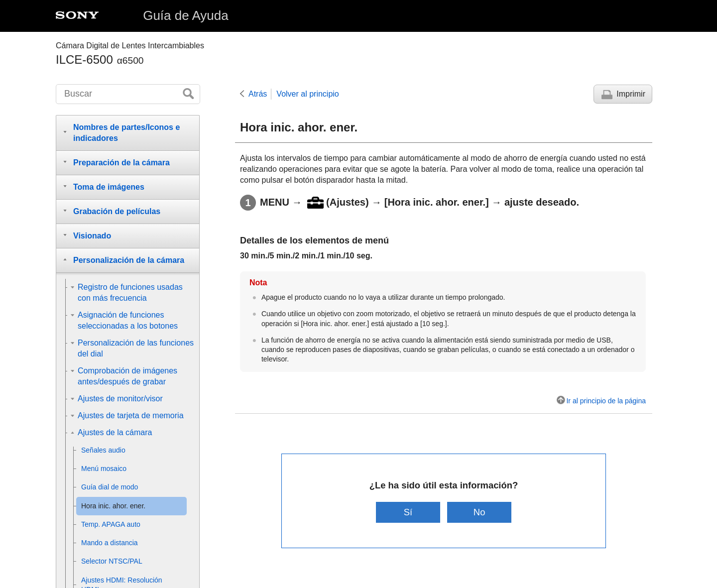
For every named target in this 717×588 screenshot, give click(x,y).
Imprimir (631, 94)
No (479, 512)
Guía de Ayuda (186, 15)
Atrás (258, 94)
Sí (408, 512)
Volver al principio (307, 94)
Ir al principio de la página (606, 401)
